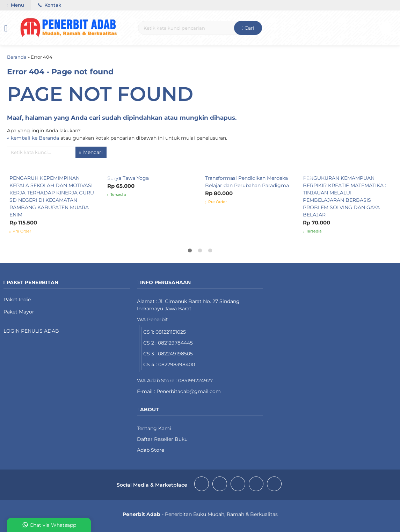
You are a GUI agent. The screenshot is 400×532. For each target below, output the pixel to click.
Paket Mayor (19, 312)
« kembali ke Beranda (33, 138)
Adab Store (151, 450)
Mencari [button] (91, 152)
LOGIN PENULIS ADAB (31, 331)
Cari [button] (248, 28)
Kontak (50, 5)
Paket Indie (17, 300)
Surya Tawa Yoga (128, 178)
